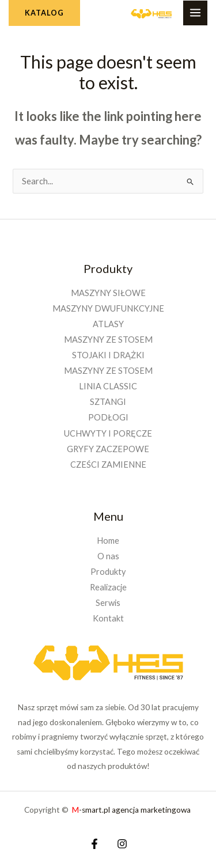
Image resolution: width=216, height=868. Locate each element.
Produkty (108, 572)
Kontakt (108, 618)
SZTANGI (108, 402)
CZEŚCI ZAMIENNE (108, 465)
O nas (108, 556)
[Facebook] (94, 844)
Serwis (108, 603)
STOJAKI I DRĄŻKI (108, 355)
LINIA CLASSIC (108, 386)
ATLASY (108, 324)
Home (108, 541)
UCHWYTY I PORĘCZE (108, 433)
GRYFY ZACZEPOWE (108, 449)
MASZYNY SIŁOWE (108, 293)
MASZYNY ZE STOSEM (108, 340)
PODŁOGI (108, 417)
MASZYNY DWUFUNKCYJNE (108, 308)
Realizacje (108, 587)
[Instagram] (122, 844)
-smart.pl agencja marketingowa (132, 810)
